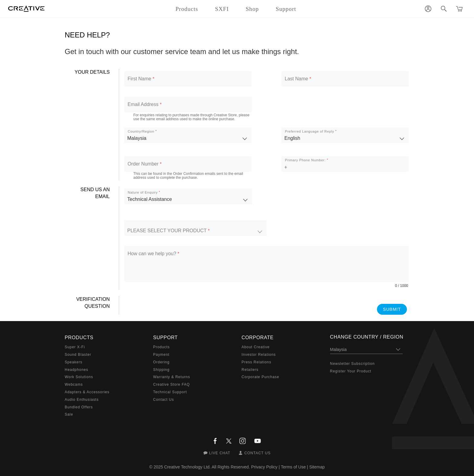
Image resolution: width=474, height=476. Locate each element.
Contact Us (164, 400)
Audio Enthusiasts (82, 400)
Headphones (76, 370)
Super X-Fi (75, 347)
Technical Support (170, 392)
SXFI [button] (222, 9)
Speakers (73, 362)
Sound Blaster (78, 355)
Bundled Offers (79, 407)
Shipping (161, 370)
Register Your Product (351, 371)
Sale (69, 414)
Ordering (161, 362)
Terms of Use (293, 467)
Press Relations (256, 362)
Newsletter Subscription (352, 364)
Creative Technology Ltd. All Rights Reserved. (207, 467)
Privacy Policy (264, 467)
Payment (161, 355)
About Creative (256, 347)
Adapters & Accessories (87, 392)
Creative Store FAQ (172, 384)
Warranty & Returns (172, 377)
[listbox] (188, 135)
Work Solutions (79, 377)
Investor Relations (259, 355)
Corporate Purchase (260, 377)
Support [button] (286, 9)
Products (162, 347)
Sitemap (317, 467)
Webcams (74, 384)
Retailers (250, 370)
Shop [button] (252, 9)
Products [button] (187, 9)
